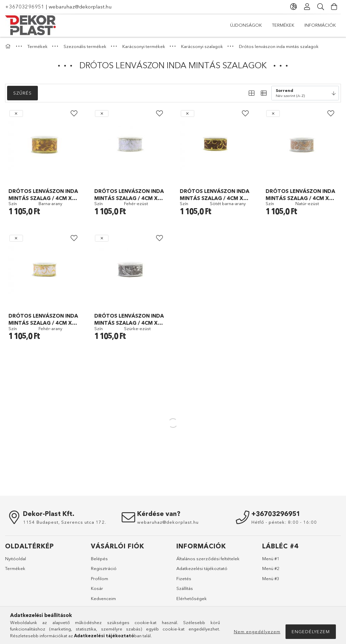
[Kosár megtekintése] (334, 7)
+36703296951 (25, 7)
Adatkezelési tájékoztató (202, 568)
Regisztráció (104, 568)
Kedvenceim (103, 598)
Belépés (99, 559)
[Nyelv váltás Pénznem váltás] (294, 7)
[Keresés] (321, 7)
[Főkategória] (9, 46)
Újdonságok (246, 25)
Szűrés (22, 93)
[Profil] (307, 7)
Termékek (283, 25)
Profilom (100, 578)
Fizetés (184, 578)
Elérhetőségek (192, 598)
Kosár (97, 588)
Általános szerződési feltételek (208, 559)
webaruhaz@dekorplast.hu (80, 7)
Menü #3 (271, 578)
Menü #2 (271, 568)
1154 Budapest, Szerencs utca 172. (65, 522)
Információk (320, 25)
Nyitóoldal (16, 559)
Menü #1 (271, 559)
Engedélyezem (311, 631)
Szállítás (185, 588)
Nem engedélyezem (257, 631)
